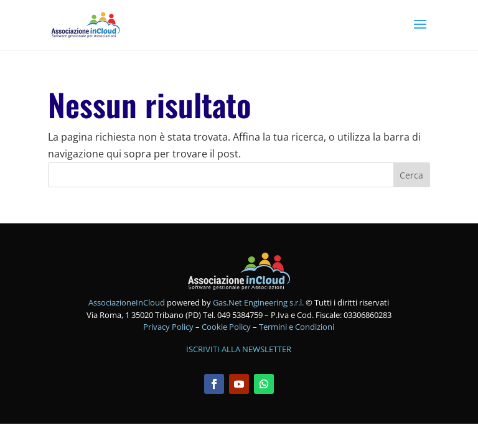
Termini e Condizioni (297, 327)
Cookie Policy (227, 327)
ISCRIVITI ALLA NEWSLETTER (239, 349)
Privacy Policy (169, 327)
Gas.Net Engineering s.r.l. (258, 302)
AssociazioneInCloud (127, 302)
